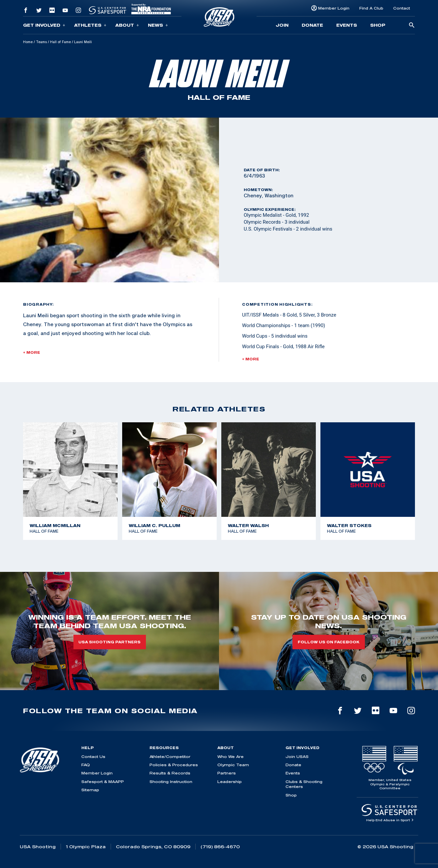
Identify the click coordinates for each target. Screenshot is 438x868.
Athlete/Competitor (170, 756)
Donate (312, 25)
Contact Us (93, 756)
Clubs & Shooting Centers (304, 784)
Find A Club (371, 8)
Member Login (334, 8)
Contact (402, 8)
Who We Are (231, 756)
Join (282, 25)
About (127, 25)
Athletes (90, 25)
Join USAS (297, 756)
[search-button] (412, 26)
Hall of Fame (60, 42)
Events (347, 25)
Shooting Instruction (171, 782)
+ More (32, 352)
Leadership (230, 782)
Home (28, 42)
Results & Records (170, 773)
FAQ (86, 765)
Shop (378, 25)
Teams (41, 42)
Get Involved (44, 25)
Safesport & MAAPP (103, 782)
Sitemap (90, 790)
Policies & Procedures (174, 765)
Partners (227, 773)
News (158, 25)
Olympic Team (233, 765)
